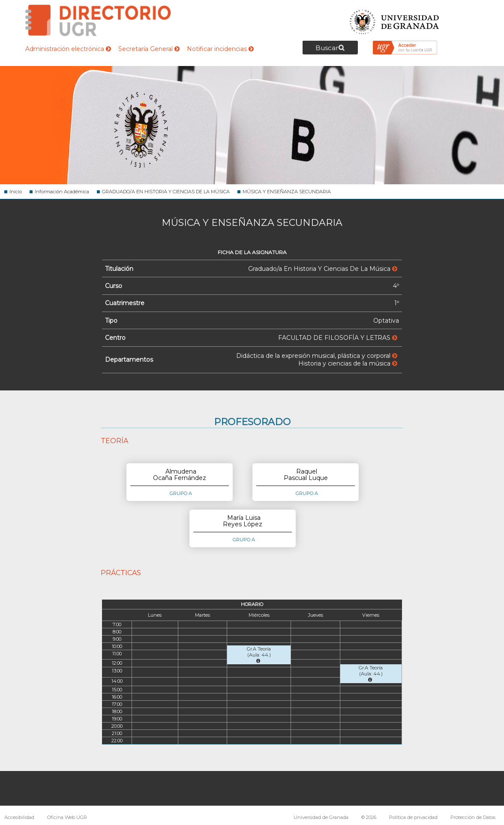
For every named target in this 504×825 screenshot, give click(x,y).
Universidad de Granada (395, 19)
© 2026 (369, 817)
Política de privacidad (413, 817)
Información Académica (62, 192)
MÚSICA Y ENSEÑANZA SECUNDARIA (287, 192)
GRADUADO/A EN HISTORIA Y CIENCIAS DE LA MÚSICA (166, 192)
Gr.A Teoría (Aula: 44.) (259, 655)
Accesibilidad (19, 817)
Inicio (16, 192)
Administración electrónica (68, 49)
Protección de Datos (473, 817)
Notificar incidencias (220, 49)
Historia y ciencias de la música (348, 363)
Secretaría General (149, 49)
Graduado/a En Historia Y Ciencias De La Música (323, 269)
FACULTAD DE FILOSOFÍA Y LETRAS (338, 338)
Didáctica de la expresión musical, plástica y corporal (317, 356)
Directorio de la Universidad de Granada (98, 20)
